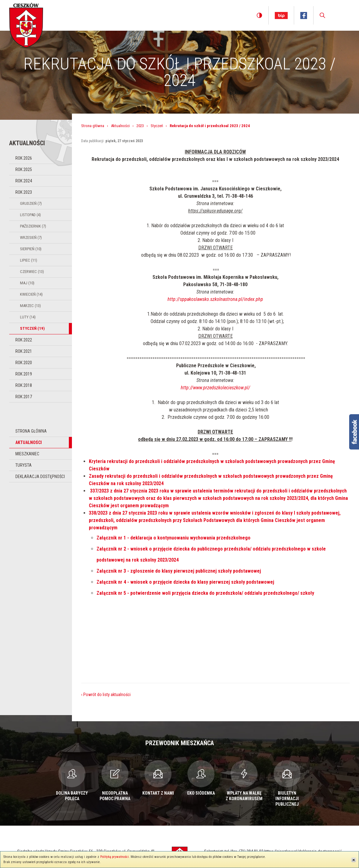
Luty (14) (28, 317)
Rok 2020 (24, 363)
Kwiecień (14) (31, 294)
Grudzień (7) (31, 203)
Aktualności (29, 442)
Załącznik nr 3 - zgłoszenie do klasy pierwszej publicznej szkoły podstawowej (179, 571)
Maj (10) (27, 283)
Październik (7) (33, 226)
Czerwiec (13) (32, 272)
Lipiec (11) (29, 260)
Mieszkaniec (27, 454)
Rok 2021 (24, 351)
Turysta (24, 465)
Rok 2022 (24, 340)
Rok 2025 (24, 169)
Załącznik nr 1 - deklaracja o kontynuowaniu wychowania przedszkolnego (174, 538)
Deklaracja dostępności (40, 477)
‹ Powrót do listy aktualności (106, 695)
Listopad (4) (30, 215)
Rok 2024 (24, 181)
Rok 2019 (24, 374)
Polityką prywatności (114, 857)
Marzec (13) (30, 306)
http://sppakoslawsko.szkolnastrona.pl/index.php (215, 299)
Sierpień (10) (31, 249)
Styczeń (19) (32, 328)
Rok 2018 (24, 385)
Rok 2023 (24, 192)
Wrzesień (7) (31, 237)
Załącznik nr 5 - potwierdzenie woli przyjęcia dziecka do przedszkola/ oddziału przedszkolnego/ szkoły (205, 593)
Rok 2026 (24, 158)
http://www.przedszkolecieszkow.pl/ (215, 388)
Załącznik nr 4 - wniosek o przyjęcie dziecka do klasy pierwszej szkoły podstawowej (185, 582)
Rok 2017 (24, 397)
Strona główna (31, 431)
